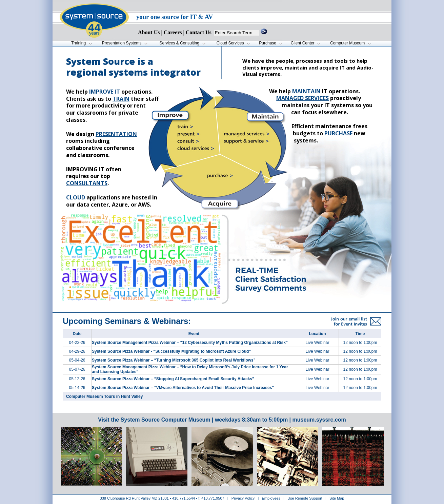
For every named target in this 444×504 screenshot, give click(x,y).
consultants (87, 183)
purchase (338, 133)
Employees (271, 498)
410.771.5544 (184, 498)
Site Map (337, 498)
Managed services (302, 98)
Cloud (76, 197)
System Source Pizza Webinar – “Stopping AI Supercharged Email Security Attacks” (173, 379)
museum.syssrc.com (319, 420)
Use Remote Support (305, 498)
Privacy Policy (244, 498)
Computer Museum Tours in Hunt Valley (104, 396)
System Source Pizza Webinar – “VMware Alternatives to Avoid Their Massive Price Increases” (183, 388)
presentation (116, 134)
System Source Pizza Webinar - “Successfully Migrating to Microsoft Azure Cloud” (171, 351)
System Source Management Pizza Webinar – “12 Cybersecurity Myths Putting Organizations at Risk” (190, 343)
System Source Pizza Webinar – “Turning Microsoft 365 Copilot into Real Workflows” (174, 360)
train (121, 99)
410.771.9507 (213, 498)
